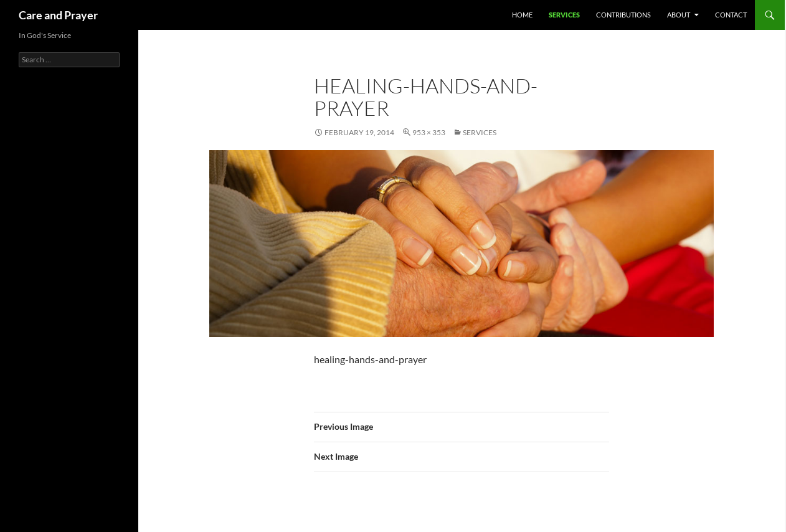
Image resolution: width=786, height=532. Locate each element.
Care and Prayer (58, 15)
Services (564, 15)
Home (522, 15)
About (679, 15)
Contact (731, 15)
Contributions (623, 15)
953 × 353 (429, 132)
